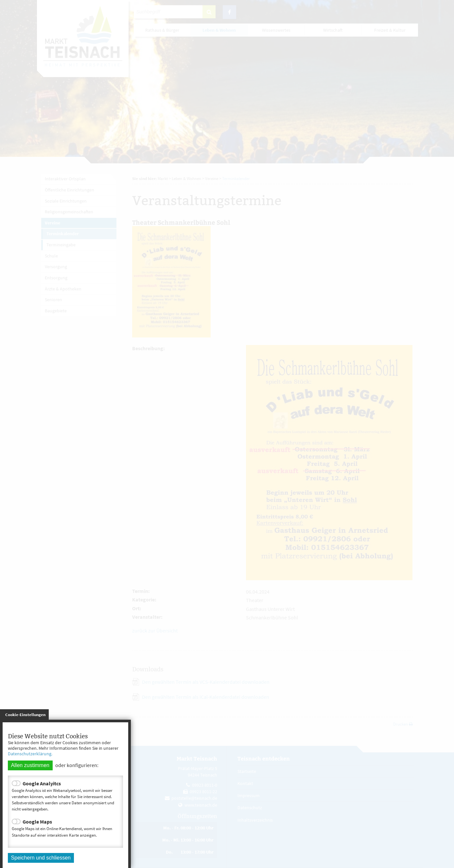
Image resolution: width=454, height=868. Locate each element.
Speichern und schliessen (41, 858)
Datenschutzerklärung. (30, 754)
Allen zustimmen (30, 765)
